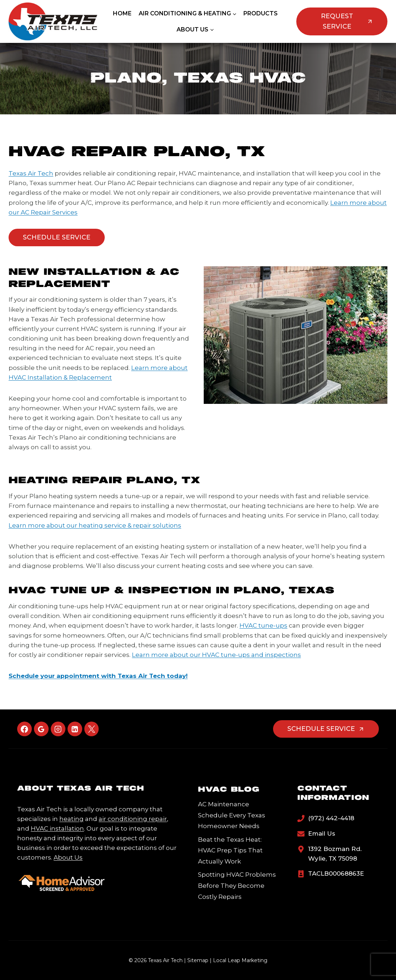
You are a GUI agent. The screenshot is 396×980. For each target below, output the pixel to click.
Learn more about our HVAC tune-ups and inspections (216, 655)
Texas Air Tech (31, 173)
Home (122, 13)
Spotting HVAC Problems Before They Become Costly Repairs (237, 885)
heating (71, 819)
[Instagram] (58, 729)
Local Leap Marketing (240, 960)
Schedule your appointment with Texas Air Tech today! (98, 676)
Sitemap (198, 960)
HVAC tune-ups (263, 625)
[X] (92, 729)
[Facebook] (24, 729)
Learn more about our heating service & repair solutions (95, 525)
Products (261, 13)
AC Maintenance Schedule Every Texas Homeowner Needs (232, 815)
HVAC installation (57, 828)
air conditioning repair (133, 819)
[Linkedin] (75, 729)
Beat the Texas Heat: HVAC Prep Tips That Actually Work (230, 850)
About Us (68, 857)
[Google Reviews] (41, 729)
